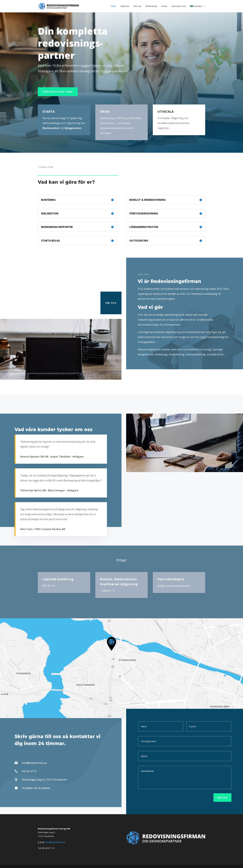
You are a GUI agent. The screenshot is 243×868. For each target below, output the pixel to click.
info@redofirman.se (55, 842)
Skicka (222, 797)
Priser (164, 6)
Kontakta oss (179, 6)
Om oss (137, 6)
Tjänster (125, 6)
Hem (114, 6)
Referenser (151, 6)
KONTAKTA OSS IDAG (58, 92)
